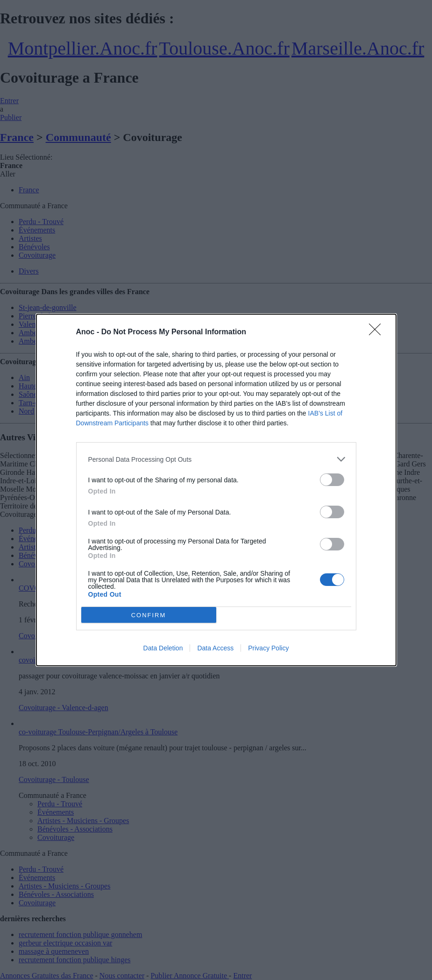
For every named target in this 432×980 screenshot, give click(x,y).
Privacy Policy (268, 648)
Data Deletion (163, 648)
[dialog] (216, 490)
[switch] (332, 480)
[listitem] (216, 459)
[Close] (378, 332)
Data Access (215, 648)
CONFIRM (149, 615)
